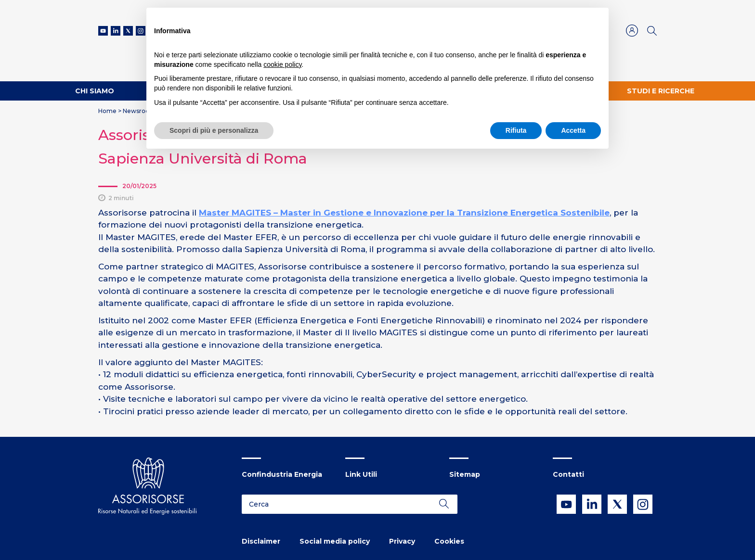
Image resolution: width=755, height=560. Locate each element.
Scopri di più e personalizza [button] (214, 130)
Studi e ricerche (661, 91)
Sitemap (465, 474)
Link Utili (361, 474)
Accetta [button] (573, 130)
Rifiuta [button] (516, 130)
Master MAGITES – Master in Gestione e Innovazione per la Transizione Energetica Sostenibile (404, 213)
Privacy (402, 541)
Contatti (568, 474)
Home (107, 111)
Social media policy (335, 541)
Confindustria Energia (282, 474)
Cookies (449, 541)
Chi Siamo (95, 91)
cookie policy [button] (282, 64)
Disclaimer (261, 541)
